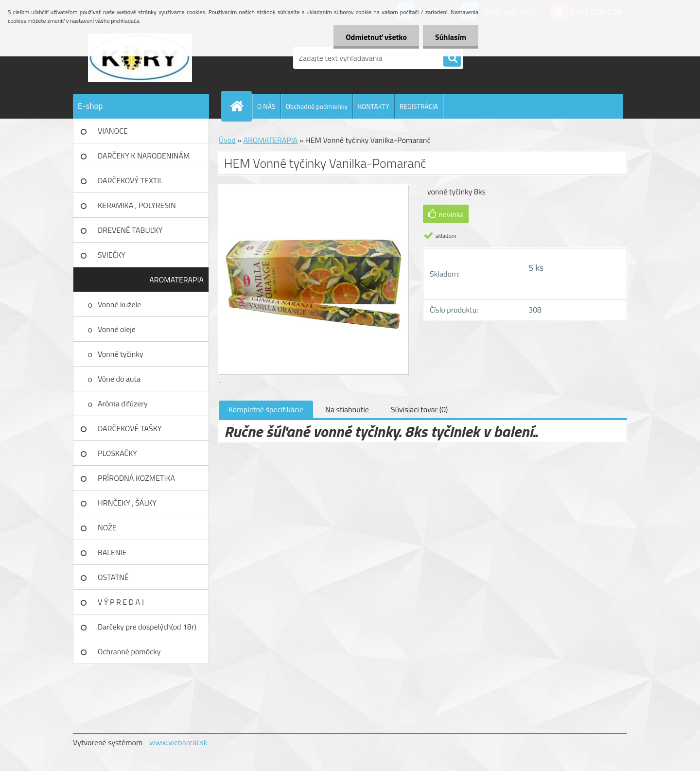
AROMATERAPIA (176, 280)
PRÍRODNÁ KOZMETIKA (136, 478)
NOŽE (107, 527)
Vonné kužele (119, 304)
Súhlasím (451, 37)
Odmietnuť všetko (376, 37)
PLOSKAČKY (117, 453)
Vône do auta (119, 379)
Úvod (227, 140)
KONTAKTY (373, 106)
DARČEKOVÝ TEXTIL (130, 180)
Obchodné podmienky (317, 106)
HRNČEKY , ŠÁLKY (127, 503)
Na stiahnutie (347, 409)
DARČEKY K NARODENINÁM (144, 156)
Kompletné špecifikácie (266, 409)
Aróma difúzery (123, 403)
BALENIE (112, 552)
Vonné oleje (117, 329)
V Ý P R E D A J (121, 602)
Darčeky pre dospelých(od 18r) (147, 627)
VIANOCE (113, 131)
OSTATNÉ (113, 577)
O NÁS (266, 106)
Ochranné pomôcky (129, 651)
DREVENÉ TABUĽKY (130, 230)
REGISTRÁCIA (419, 106)
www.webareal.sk (178, 742)
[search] (452, 58)
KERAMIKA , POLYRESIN (137, 205)
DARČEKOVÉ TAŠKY (130, 428)
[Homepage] (241, 106)
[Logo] (140, 58)
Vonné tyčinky (121, 354)
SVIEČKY (112, 255)
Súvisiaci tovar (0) (419, 409)
